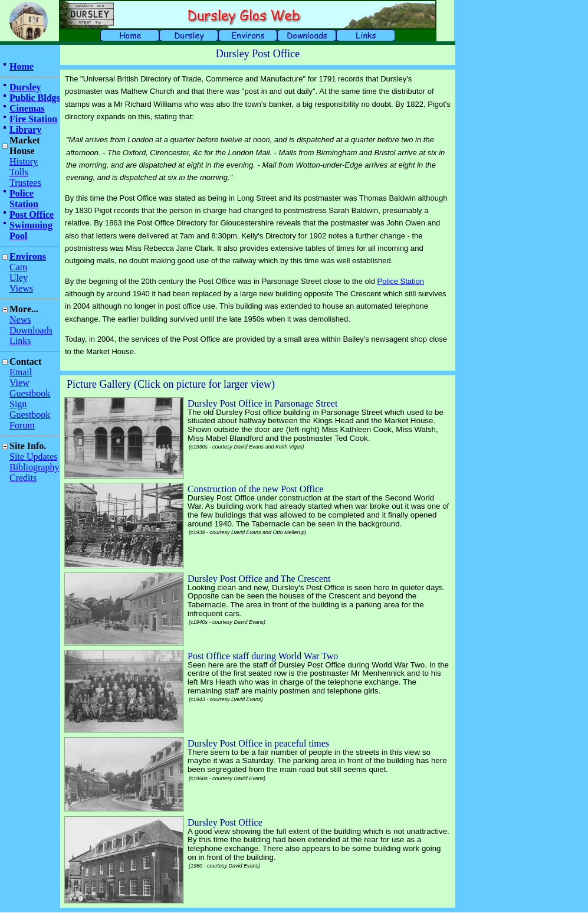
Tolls (19, 172)
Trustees (25, 183)
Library (25, 130)
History (24, 161)
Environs (28, 256)
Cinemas (27, 108)
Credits (23, 478)
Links (20, 341)
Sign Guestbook (30, 409)
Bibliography (34, 467)
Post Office (32, 215)
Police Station (24, 199)
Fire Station (33, 119)
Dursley (25, 87)
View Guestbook (30, 388)
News (20, 320)
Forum (22, 425)
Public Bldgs (35, 98)
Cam (18, 267)
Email (21, 372)
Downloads (31, 330)
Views (21, 288)
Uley (19, 278)
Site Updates (33, 456)
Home (22, 66)
